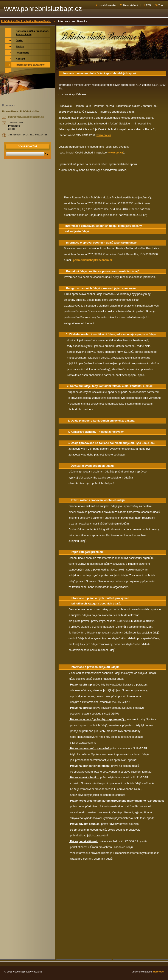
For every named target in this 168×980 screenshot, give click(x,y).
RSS (148, 5)
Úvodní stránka (107, 5)
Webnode (158, 972)
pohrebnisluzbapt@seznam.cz (93, 260)
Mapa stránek (131, 5)
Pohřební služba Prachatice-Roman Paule (26, 21)
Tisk (161, 5)
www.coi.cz (104, 135)
